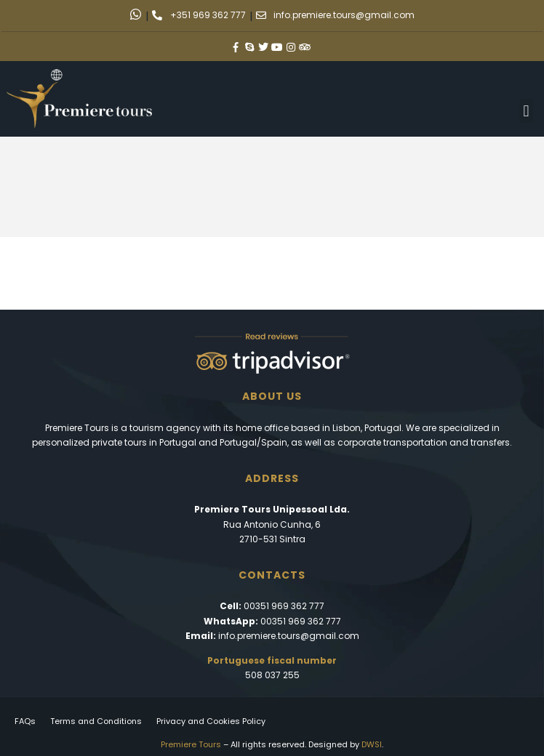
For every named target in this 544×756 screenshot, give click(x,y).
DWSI (372, 744)
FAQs (25, 721)
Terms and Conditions (96, 721)
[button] (526, 111)
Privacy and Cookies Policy (211, 721)
